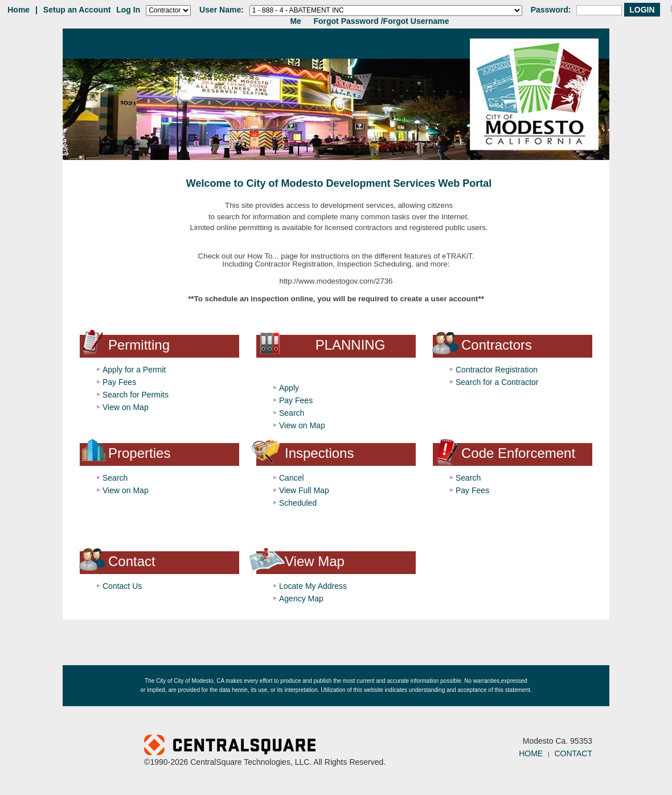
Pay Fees (119, 382)
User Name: (222, 10)
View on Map (126, 407)
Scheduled (298, 503)
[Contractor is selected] (168, 11)
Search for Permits (136, 395)
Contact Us (122, 586)
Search (292, 413)
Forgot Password (346, 21)
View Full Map (304, 490)
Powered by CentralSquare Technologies (299, 746)
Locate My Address (313, 586)
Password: (551, 10)
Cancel (292, 478)
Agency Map (301, 599)
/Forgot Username (415, 21)
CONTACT (573, 753)
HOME (531, 753)
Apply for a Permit (134, 370)
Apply (289, 388)
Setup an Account (77, 10)
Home (19, 10)
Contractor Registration (497, 370)
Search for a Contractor (497, 382)
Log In (128, 10)
